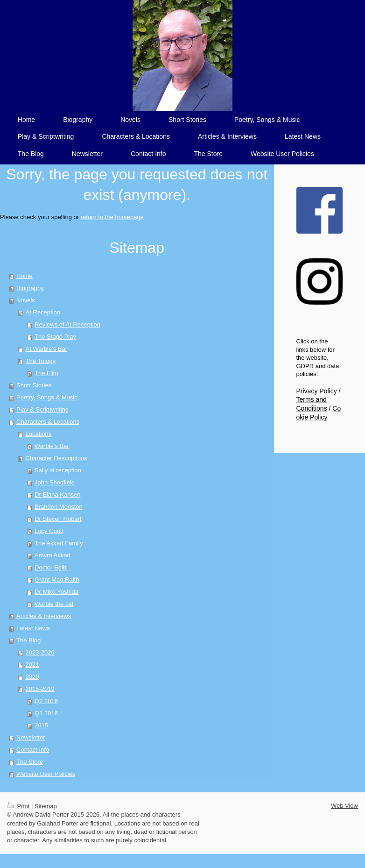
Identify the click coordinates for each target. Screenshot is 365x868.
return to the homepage (112, 217)
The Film (46, 373)
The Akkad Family (59, 543)
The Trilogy (41, 361)
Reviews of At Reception (67, 324)
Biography (30, 288)
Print (19, 806)
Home (25, 276)
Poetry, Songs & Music (47, 397)
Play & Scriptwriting (42, 409)
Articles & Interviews (44, 616)
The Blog (28, 640)
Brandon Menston (59, 507)
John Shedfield (55, 482)
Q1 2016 (46, 713)
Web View (344, 806)
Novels (26, 300)
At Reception (43, 312)
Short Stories (34, 385)
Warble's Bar (52, 446)
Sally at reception (58, 470)
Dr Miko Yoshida (56, 592)
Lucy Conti (49, 531)
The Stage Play (55, 337)
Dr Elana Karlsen (57, 494)
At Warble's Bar (46, 349)
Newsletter (31, 737)
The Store (30, 762)
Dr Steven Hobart (58, 519)
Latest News (33, 628)
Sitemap (46, 806)
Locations (39, 434)
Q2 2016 (46, 701)
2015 (41, 725)
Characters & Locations (48, 422)
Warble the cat (54, 604)
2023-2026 (40, 652)
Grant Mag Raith (57, 580)
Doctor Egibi (51, 567)
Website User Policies (46, 774)
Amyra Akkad (53, 555)
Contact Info (33, 750)
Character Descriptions (56, 458)
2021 (32, 665)
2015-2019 (40, 689)
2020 (32, 677)
